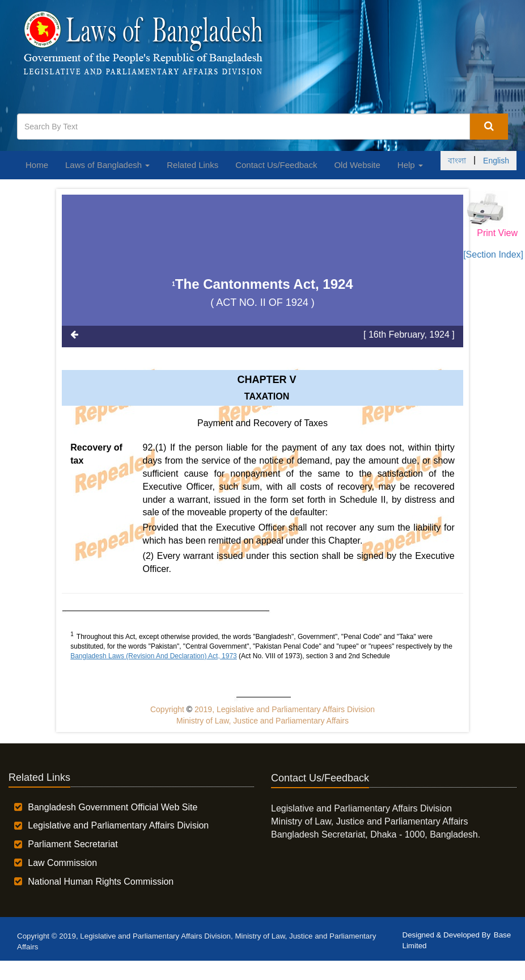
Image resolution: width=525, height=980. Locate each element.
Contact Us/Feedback (276, 165)
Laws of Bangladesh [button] (107, 165)
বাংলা (457, 161)
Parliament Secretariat (73, 844)
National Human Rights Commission (101, 882)
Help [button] (410, 165)
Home (37, 165)
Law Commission (62, 863)
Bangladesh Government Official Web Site (113, 807)
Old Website (357, 165)
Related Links (192, 165)
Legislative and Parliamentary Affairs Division (118, 825)
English (496, 161)
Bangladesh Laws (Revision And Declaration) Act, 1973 (154, 656)
